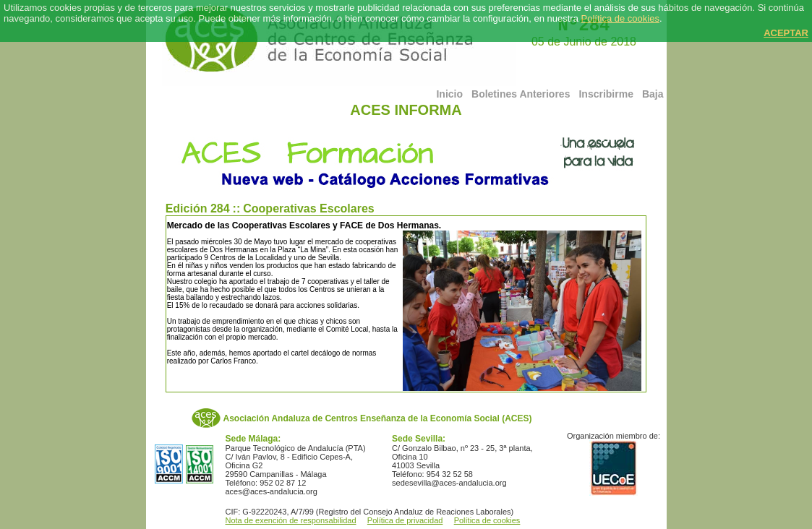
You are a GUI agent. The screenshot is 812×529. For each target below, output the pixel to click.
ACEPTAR (786, 33)
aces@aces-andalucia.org (272, 491)
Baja (653, 94)
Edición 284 (198, 208)
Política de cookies (620, 18)
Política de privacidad (405, 520)
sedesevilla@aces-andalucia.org (449, 483)
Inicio (449, 94)
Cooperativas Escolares (308, 208)
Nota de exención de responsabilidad (291, 520)
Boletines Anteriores (521, 94)
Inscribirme (606, 94)
